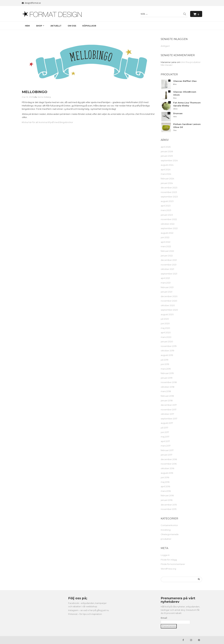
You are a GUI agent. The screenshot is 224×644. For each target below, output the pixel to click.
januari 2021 (166, 292)
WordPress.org (168, 569)
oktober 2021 (167, 269)
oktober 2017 (167, 414)
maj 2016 (165, 482)
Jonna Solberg (44, 97)
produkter (166, 539)
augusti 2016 (167, 473)
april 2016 (165, 486)
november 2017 (169, 410)
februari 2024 (167, 179)
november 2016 (169, 464)
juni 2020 (165, 323)
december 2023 (169, 188)
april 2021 (165, 278)
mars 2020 (166, 337)
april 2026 (166, 147)
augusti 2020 (167, 314)
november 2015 (169, 509)
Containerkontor (169, 525)
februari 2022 (167, 251)
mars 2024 (166, 174)
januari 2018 (167, 400)
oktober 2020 (168, 305)
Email (164, 618)
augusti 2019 (167, 355)
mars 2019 (166, 369)
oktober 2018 (168, 387)
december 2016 (169, 459)
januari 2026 (167, 151)
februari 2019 (167, 373)
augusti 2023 (167, 201)
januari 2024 (167, 183)
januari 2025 (167, 156)
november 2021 (169, 265)
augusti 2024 (167, 165)
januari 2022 (167, 256)
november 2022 (169, 219)
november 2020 (169, 301)
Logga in (165, 555)
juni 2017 (165, 432)
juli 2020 (165, 319)
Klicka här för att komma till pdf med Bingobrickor (47, 122)
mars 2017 (166, 446)
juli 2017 (164, 428)
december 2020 (169, 296)
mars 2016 (166, 491)
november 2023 (169, 192)
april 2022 (166, 242)
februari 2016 (167, 495)
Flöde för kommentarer (173, 564)
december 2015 (169, 505)
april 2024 (166, 169)
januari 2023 (167, 215)
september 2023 (169, 197)
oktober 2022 (168, 224)
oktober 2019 (167, 351)
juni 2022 (165, 237)
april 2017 (165, 441)
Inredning (166, 530)
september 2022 (169, 228)
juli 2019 (165, 360)
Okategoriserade (170, 534)
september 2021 (169, 274)
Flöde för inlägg (169, 560)
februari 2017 (167, 450)
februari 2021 (167, 287)
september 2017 (169, 419)
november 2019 (169, 346)
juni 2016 (165, 477)
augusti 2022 (167, 233)
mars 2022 (166, 246)
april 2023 (166, 206)
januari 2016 (167, 500)
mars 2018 (166, 391)
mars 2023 (166, 210)
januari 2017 (166, 455)
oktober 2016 (167, 468)
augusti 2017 (167, 423)
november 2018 (169, 382)
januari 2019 (167, 378)
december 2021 (169, 260)
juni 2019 (165, 364)
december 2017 (169, 405)
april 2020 (166, 332)
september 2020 (169, 310)
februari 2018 (167, 396)
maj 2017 (165, 437)
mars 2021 (166, 283)
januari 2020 (167, 342)
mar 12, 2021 (28, 97)
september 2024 (169, 160)
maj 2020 (165, 328)
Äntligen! (165, 46)
